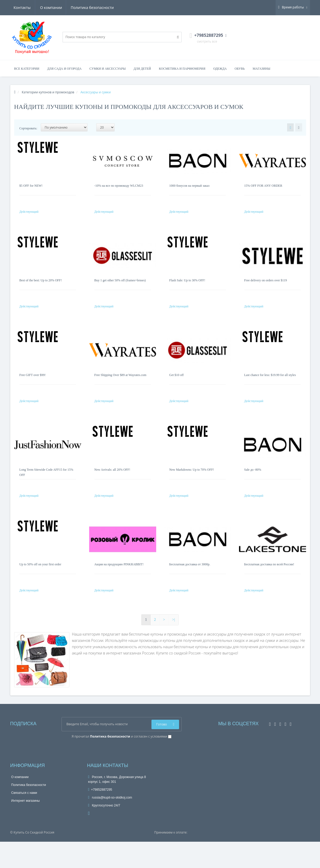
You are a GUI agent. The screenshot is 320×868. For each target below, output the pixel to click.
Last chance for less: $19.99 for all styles (270, 385)
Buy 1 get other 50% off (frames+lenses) (120, 286)
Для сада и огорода (64, 69)
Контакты (106, 7)
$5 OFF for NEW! (31, 186)
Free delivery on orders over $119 (266, 286)
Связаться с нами (24, 819)
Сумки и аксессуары (108, 69)
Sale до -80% (253, 485)
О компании (25, 7)
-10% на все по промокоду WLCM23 (119, 186)
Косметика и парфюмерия (182, 69)
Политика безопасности (67, 7)
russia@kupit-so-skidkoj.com (110, 824)
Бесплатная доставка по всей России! (269, 585)
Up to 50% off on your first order (40, 585)
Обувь (240, 69)
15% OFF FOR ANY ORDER (263, 186)
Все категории (27, 69)
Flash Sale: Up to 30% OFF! (187, 286)
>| (174, 646)
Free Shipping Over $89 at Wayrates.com (120, 385)
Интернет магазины (26, 827)
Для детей (142, 69)
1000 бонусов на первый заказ (189, 186)
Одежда (220, 69)
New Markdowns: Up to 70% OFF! (192, 485)
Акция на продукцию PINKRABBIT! (119, 585)
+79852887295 (100, 816)
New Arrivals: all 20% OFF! (112, 485)
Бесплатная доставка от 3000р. (190, 585)
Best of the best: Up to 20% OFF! (41, 286)
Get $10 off (177, 385)
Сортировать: (28, 128)
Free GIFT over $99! (33, 385)
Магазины (261, 69)
